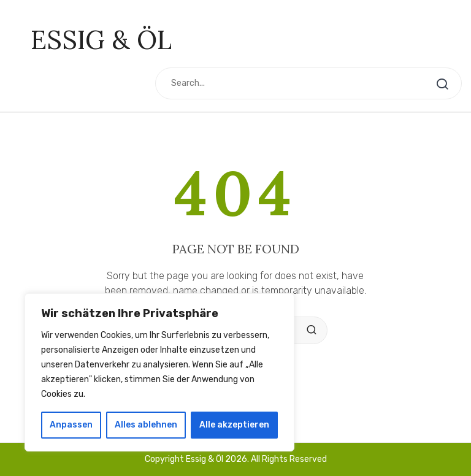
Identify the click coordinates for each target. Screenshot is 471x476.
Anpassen (71, 425)
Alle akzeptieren (234, 425)
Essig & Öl (101, 40)
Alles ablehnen (146, 425)
